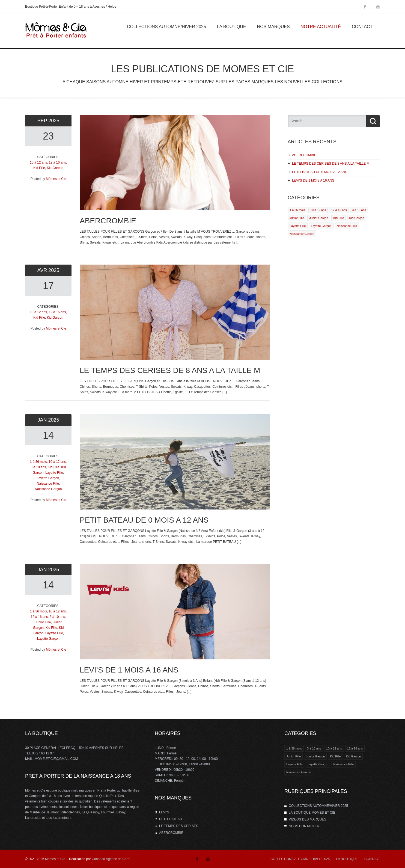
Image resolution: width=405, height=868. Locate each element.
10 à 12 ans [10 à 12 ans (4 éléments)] (334, 748)
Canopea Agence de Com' (111, 859)
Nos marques (273, 27)
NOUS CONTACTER (304, 826)
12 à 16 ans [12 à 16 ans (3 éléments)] (355, 748)
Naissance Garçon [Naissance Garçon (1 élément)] (299, 772)
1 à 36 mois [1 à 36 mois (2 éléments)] (294, 748)
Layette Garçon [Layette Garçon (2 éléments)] (318, 764)
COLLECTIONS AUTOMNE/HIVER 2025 (166, 27)
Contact (362, 27)
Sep (43, 121)
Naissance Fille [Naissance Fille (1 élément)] (344, 764)
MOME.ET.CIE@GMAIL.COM (56, 759)
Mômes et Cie (56, 179)
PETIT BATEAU (171, 819)
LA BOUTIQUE (347, 859)
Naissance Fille (48, 484)
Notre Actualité (321, 27)
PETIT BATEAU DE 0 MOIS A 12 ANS (320, 172)
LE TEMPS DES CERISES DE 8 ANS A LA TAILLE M (331, 164)
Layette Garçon (48, 478)
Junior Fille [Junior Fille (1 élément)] (294, 756)
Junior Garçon (319, 218)
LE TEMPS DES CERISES (179, 826)
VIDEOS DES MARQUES (307, 819)
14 (48, 435)
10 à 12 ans (38, 162)
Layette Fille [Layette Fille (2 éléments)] (294, 764)
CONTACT (372, 859)
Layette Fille (54, 473)
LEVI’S (164, 812)
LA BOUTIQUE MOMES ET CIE (312, 813)
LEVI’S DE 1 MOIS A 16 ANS (313, 180)
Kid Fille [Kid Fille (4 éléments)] (335, 756)
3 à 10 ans (38, 467)
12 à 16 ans (57, 162)
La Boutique (232, 27)
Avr (43, 270)
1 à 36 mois (38, 462)
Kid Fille (39, 168)
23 (48, 136)
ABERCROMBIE (304, 155)
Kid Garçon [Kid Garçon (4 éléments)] (353, 756)
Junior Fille (43, 622)
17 (48, 286)
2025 (54, 121)
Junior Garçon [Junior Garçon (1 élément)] (315, 756)
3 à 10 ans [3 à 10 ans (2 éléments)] (314, 748)
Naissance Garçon (48, 489)
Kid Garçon (55, 168)
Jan (43, 420)
